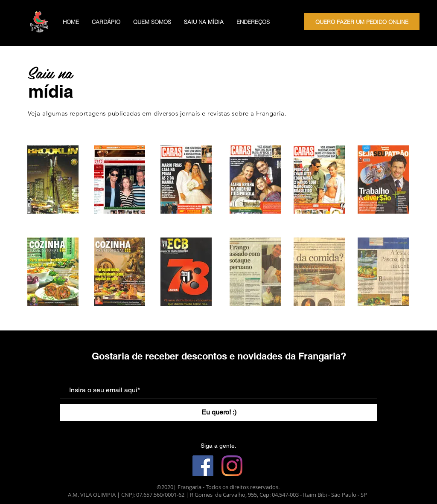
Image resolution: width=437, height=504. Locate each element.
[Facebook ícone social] (203, 466)
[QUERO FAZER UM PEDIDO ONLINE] (362, 22)
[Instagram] (232, 466)
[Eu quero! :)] (219, 412)
